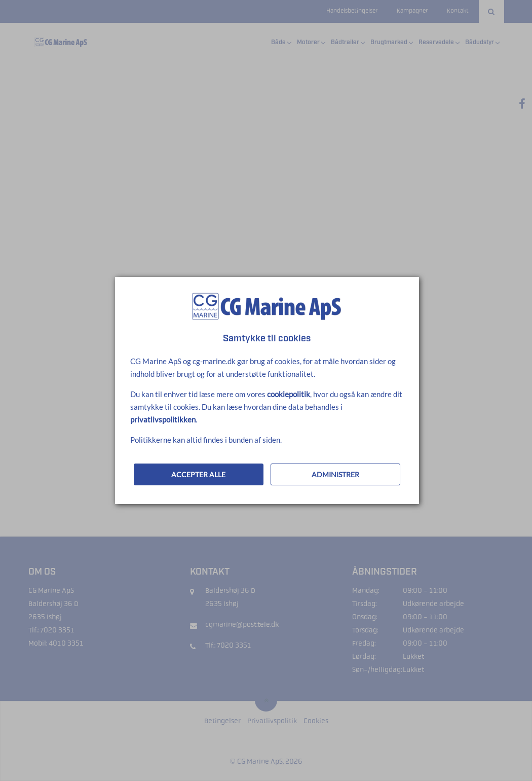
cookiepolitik (289, 394)
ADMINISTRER (335, 474)
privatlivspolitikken (163, 419)
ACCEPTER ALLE (198, 474)
